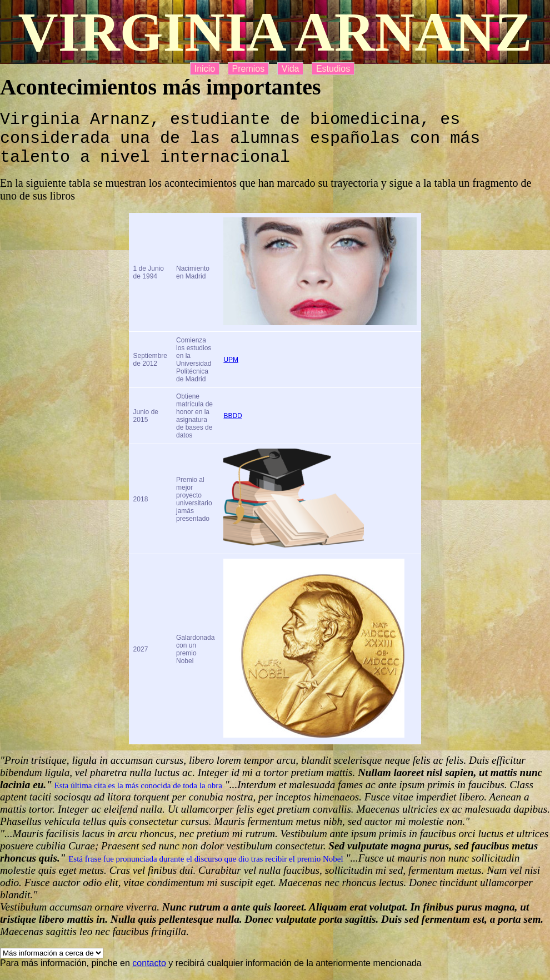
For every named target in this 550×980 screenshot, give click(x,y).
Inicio (205, 69)
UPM (231, 371)
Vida (291, 69)
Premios (249, 69)
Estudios (333, 69)
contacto (149, 975)
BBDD (232, 427)
